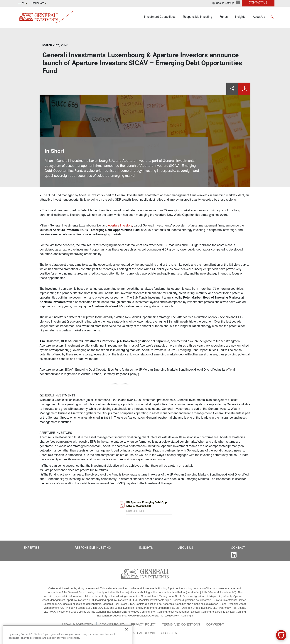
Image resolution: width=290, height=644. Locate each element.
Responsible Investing (198, 17)
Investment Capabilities (160, 17)
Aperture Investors (120, 226)
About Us (259, 17)
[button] (223, 3)
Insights (240, 17)
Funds (224, 17)
